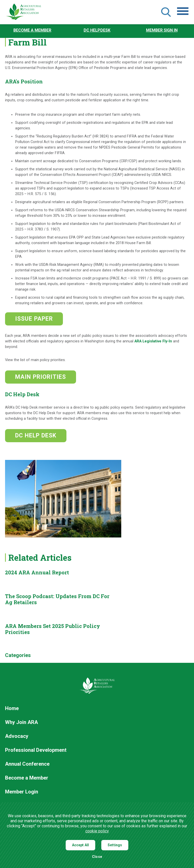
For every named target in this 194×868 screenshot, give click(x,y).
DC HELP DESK (36, 436)
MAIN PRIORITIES (41, 377)
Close (97, 857)
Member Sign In (162, 30)
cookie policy (97, 831)
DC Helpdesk (97, 30)
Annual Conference (27, 764)
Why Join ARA (21, 722)
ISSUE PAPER (34, 319)
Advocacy (17, 736)
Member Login (22, 792)
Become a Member (32, 30)
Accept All (81, 845)
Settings (115, 845)
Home (12, 709)
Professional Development (36, 750)
